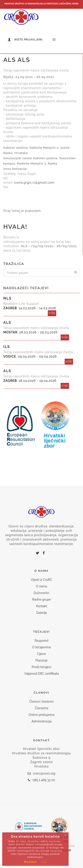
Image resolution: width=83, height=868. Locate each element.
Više (44, 862)
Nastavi (30, 862)
